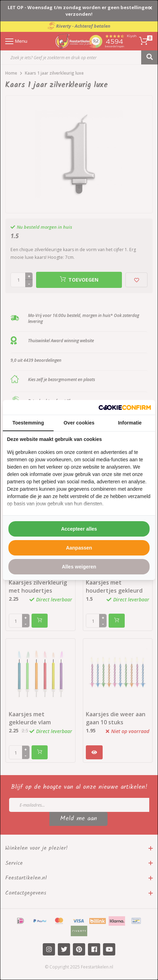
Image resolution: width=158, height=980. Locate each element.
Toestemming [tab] (28, 423)
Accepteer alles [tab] (79, 529)
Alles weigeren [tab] (79, 567)
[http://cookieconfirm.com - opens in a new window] (125, 408)
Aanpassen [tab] (79, 548)
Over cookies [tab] (79, 423)
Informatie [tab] (130, 423)
